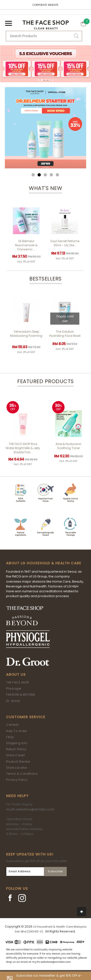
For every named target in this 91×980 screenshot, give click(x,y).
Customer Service (26, 717)
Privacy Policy (17, 780)
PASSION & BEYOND (21, 695)
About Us (16, 675)
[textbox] (44, 36)
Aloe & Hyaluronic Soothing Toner (69, 446)
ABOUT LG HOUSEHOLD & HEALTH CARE (44, 563)
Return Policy (16, 749)
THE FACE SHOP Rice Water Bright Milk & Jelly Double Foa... (23, 448)
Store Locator (17, 768)
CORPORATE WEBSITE (45, 5)
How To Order (17, 731)
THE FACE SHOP (18, 682)
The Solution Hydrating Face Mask (65, 334)
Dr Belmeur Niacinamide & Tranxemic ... (26, 245)
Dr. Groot (13, 701)
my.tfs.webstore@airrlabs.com (30, 809)
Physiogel (14, 688)
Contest (12, 725)
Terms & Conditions (22, 774)
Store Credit (15, 755)
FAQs (10, 737)
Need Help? (17, 796)
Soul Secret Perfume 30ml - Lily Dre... (65, 243)
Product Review (18, 762)
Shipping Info (17, 743)
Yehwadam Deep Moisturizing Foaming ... (26, 336)
